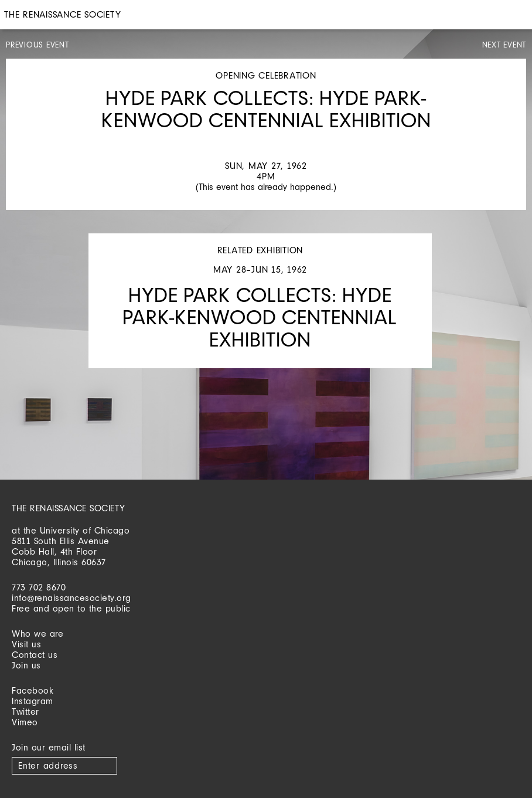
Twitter (25, 712)
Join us (26, 665)
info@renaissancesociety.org (71, 598)
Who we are (37, 634)
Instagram (33, 701)
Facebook (33, 690)
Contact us (35, 655)
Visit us (26, 644)
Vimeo (25, 722)
